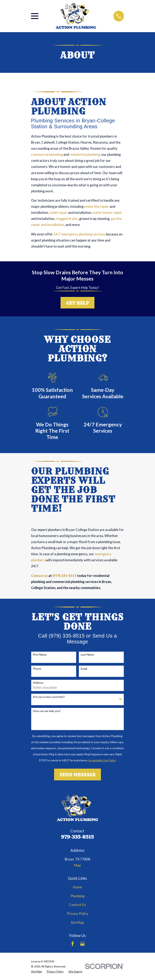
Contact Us (77, 905)
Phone (37, 669)
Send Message (77, 775)
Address (38, 683)
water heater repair (107, 213)
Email (84, 669)
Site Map (77, 923)
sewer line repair (97, 207)
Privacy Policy (77, 914)
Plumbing (77, 896)
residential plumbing (85, 155)
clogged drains (67, 219)
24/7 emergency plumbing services (79, 234)
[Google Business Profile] (82, 944)
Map (77, 865)
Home (77, 887)
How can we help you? (47, 711)
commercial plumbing (47, 155)
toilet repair (58, 213)
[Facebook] (73, 944)
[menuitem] (37, 971)
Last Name (87, 655)
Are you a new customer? (49, 697)
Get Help (77, 303)
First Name (40, 655)
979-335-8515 (77, 837)
